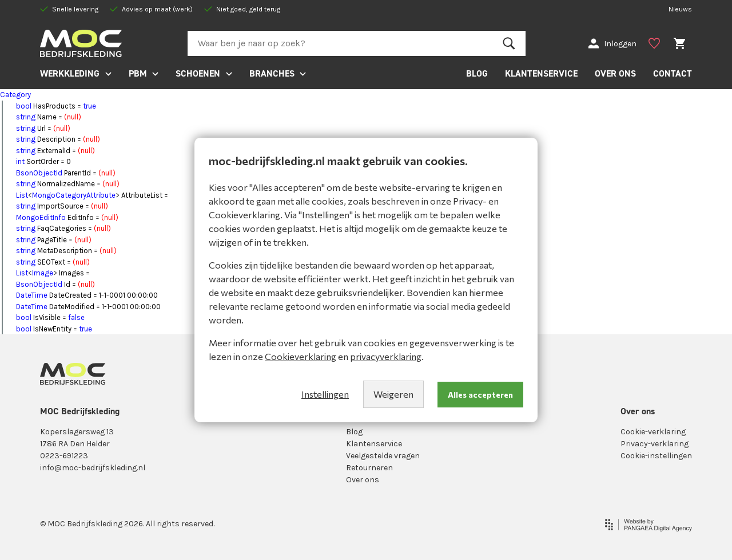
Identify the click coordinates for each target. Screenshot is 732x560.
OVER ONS (615, 73)
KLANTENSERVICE (541, 73)
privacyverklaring (386, 356)
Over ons (363, 480)
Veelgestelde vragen (383, 456)
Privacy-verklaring (655, 444)
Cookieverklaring (301, 356)
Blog (354, 432)
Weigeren (393, 394)
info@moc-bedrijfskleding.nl (93, 468)
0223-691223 (64, 456)
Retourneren (369, 468)
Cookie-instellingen (656, 456)
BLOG (477, 73)
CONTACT (673, 73)
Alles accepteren (480, 395)
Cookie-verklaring (653, 432)
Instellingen (325, 394)
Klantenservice (374, 444)
